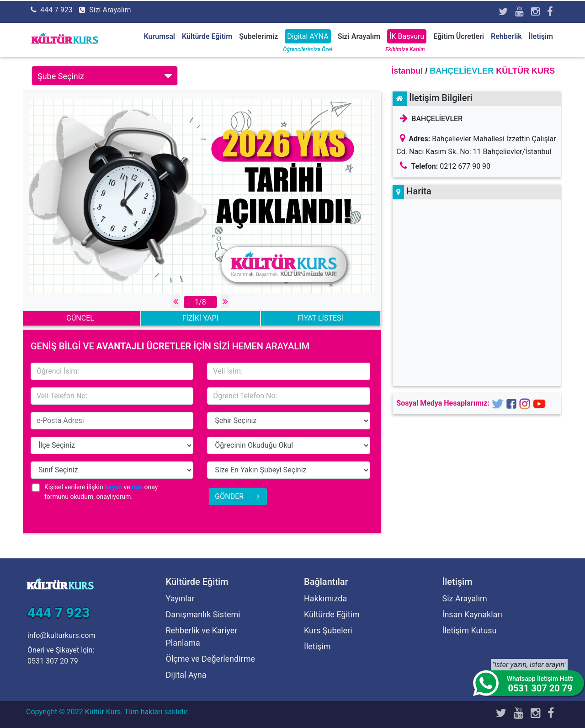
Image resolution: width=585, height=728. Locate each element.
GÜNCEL (80, 318)
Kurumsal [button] (160, 36)
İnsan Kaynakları (472, 614)
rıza (137, 487)
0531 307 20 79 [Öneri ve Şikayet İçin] (53, 661)
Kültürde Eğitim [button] (207, 36)
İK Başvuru (407, 36)
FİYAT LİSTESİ (320, 318)
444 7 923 (56, 10)
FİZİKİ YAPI (200, 318)
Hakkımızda (325, 598)
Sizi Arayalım (110, 10)
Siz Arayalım (465, 598)
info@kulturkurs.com (61, 635)
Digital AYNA (308, 36)
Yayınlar (180, 598)
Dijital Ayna (186, 675)
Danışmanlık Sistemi (203, 614)
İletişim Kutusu (470, 630)
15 (288, 421)
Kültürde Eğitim (332, 614)
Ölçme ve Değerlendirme (211, 659)
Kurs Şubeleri (328, 630)
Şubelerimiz (258, 36)
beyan (113, 487)
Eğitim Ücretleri (459, 36)
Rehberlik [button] (506, 36)
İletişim (541, 36)
